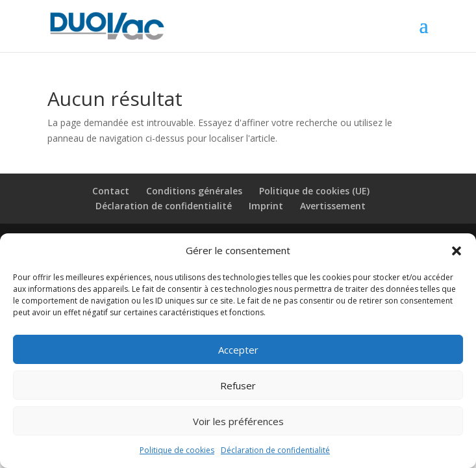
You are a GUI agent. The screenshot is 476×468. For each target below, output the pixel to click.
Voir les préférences (238, 421)
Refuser (238, 385)
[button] (457, 251)
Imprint (266, 206)
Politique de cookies (177, 450)
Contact (111, 191)
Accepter (238, 350)
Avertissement (333, 206)
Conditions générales (194, 191)
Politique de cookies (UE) (314, 191)
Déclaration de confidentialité (275, 450)
